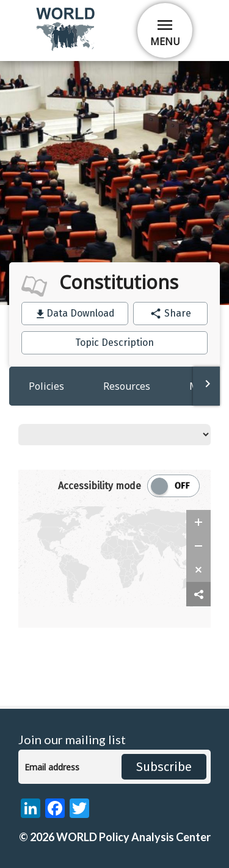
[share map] (198, 594)
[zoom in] (198, 522)
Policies (46, 386)
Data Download (81, 313)
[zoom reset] (198, 570)
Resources (127, 386)
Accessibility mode (100, 486)
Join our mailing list (72, 740)
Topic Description (114, 343)
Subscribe (164, 767)
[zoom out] (198, 546)
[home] (67, 48)
